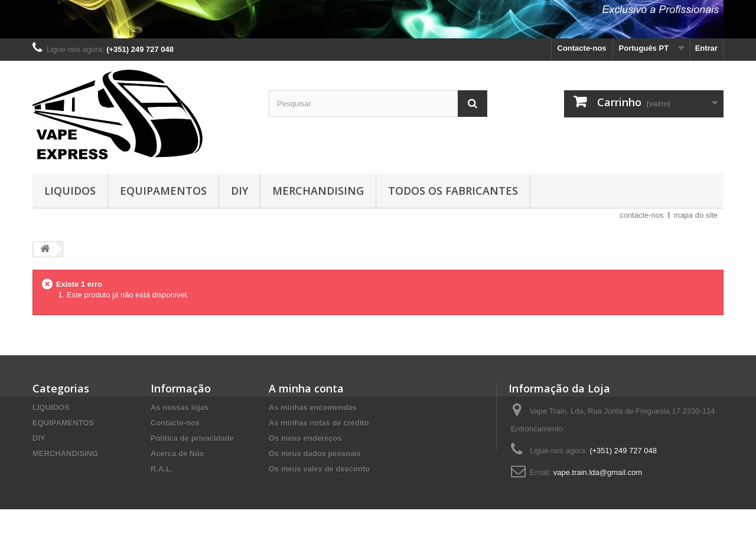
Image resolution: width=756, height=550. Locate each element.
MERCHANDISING (318, 191)
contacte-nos (641, 215)
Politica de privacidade (192, 438)
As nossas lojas (180, 407)
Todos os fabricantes (453, 191)
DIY (239, 191)
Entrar (706, 48)
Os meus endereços (305, 438)
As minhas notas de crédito (319, 423)
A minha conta (306, 388)
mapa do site (696, 215)
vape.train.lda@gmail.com (598, 472)
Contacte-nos (582, 48)
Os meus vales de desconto (319, 469)
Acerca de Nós (177, 454)
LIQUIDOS (70, 191)
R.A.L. (162, 469)
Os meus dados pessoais (315, 454)
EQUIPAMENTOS (163, 191)
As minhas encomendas (313, 407)
